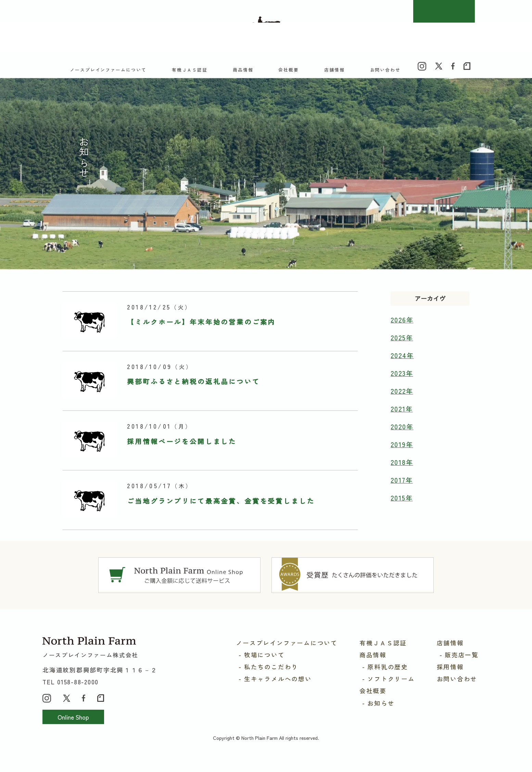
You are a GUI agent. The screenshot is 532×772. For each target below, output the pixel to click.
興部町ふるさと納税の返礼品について (193, 392)
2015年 (402, 509)
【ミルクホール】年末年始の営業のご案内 (201, 333)
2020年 (402, 438)
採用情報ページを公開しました (182, 452)
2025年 (402, 349)
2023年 (402, 384)
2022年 (402, 402)
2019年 (402, 455)
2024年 (402, 366)
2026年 (402, 331)
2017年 (402, 491)
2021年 (402, 420)
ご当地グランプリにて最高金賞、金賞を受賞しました (221, 512)
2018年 (402, 473)
